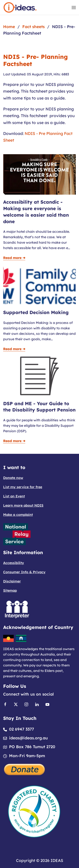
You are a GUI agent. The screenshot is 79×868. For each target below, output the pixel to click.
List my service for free (23, 487)
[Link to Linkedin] (37, 704)
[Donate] (25, 769)
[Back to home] (20, 7)
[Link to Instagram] (26, 704)
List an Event (14, 496)
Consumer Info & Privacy (24, 572)
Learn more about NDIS (23, 505)
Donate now (13, 478)
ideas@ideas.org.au (28, 738)
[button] (74, 7)
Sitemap (10, 590)
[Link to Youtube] (47, 704)
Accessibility (14, 563)
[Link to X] (16, 704)
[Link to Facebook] (5, 704)
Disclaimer (12, 581)
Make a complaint (18, 515)
